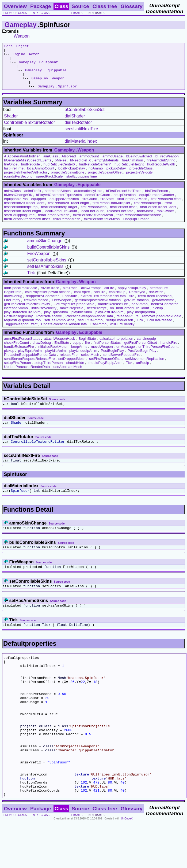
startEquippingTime (82, 185)
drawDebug (13, 305)
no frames (96, 13)
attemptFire (159, 297)
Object (23, 47)
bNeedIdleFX (81, 169)
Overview (15, 6)
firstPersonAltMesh (132, 208)
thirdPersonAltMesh (54, 224)
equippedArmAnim (64, 208)
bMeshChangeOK (18, 204)
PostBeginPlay (112, 359)
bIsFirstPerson (157, 200)
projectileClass (141, 177)
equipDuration (125, 204)
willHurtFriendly (122, 333)
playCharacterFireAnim (22, 321)
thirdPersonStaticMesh (102, 228)
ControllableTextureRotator (29, 131)
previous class (15, 13)
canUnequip (146, 347)
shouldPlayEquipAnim (105, 372)
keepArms (79, 355)
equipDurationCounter (157, 204)
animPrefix (33, 200)
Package (41, 6)
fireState (107, 208)
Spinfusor (67, 95)
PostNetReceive (49, 325)
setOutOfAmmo (90, 329)
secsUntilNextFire (81, 138)
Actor (34, 56)
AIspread (69, 165)
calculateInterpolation (116, 347)
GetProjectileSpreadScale (74, 313)
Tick (31, 282)
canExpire (82, 301)
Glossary (132, 6)
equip (77, 351)
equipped (39, 208)
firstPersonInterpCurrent (153, 212)
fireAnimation (133, 169)
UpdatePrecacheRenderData (64, 333)
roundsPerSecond (18, 185)
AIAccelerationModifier (22, 165)
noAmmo (96, 177)
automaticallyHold (88, 200)
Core (8, 47)
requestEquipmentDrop (22, 329)
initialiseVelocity (44, 317)
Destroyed (137, 301)
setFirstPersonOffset (105, 367)
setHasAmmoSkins (45, 275)
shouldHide (75, 372)
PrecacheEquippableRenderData (30, 363)
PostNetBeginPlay (18, 325)
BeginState (13, 301)
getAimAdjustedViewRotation (98, 309)
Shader (11, 125)
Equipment (49, 66)
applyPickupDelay (132, 297)
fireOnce (11, 173)
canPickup (117, 301)
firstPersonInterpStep (21, 216)
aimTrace (70, 297)
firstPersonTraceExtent (158, 216)
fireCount (90, 208)
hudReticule (30, 173)
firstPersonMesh (94, 216)
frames (77, 13)
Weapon (22, 36)
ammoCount (89, 165)
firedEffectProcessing (155, 305)
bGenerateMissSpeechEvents (28, 169)
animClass (12, 200)
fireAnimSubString (161, 169)
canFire (99, 301)
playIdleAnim (82, 321)
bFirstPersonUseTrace (124, 200)
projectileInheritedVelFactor (26, 181)
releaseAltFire (128, 325)
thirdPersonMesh (67, 228)
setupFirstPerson (120, 329)
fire (132, 305)
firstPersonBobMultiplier (111, 212)
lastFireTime (14, 177)
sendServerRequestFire (122, 363)
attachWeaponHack (59, 347)
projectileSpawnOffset (105, 181)
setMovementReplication (145, 367)
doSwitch (156, 301)
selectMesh (90, 363)
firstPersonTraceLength (22, 220)
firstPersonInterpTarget (59, 216)
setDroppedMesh (72, 367)
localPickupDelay (71, 177)
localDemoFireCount (61, 220)
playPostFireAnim (109, 321)
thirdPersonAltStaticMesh (93, 224)
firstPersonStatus (107, 351)
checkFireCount (16, 351)
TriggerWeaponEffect (21, 333)
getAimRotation (136, 309)
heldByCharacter (164, 313)
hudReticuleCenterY (95, 173)
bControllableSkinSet (84, 118)
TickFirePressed (159, 329)
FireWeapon (39, 262)
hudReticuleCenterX (60, 173)
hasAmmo (140, 313)
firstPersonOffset (123, 216)
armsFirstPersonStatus (22, 347)
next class (41, 13)
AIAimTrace (50, 297)
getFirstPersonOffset (140, 351)
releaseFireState (120, 220)
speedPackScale (49, 185)
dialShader (75, 125)
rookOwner (165, 220)
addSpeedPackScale (21, 297)
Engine (19, 56)
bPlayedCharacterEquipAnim (59, 204)
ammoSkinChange (45, 250)
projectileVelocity (139, 181)
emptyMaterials (106, 169)
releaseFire (69, 363)
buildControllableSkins (48, 256)
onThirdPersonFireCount (129, 317)
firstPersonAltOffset (166, 208)
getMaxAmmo (163, 309)
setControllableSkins (47, 269)
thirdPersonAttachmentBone (139, 224)
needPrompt (97, 317)
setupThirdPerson (49, 372)
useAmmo (98, 333)
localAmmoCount (41, 177)
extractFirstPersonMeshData (103, 305)
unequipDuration (136, 228)
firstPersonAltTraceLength (68, 212)
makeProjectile (72, 317)
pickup (158, 317)
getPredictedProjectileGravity (27, 313)
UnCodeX (127, 864)
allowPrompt (91, 297)
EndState (70, 305)
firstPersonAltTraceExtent (24, 212)
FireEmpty (12, 309)
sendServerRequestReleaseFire (29, 367)
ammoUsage (113, 165)
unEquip (142, 372)
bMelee (61, 169)
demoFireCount (98, 204)
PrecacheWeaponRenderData (89, 325)
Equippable (56, 76)
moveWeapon (102, 355)
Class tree (105, 6)
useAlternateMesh (68, 376)
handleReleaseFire (113, 313)
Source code (57, 408)
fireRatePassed (36, 309)
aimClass (51, 165)
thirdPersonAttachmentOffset (27, 228)
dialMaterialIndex (81, 150)
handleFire (169, 351)
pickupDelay (116, 177)
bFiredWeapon (167, 165)
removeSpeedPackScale (162, 325)
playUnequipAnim (141, 321)
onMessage (126, 355)
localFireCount (92, 220)
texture (82, 816)
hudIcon (27, 821)
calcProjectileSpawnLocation (48, 301)
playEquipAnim (56, 321)
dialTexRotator (78, 131)
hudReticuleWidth (161, 173)
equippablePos (16, 208)
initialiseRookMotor (53, 355)
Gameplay (21, 25)
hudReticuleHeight (129, 173)
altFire (109, 297)
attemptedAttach (58, 200)
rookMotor (145, 220)
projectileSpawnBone (68, 181)
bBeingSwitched (139, 165)
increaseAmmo (16, 317)
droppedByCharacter (42, 305)
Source (80, 6)
